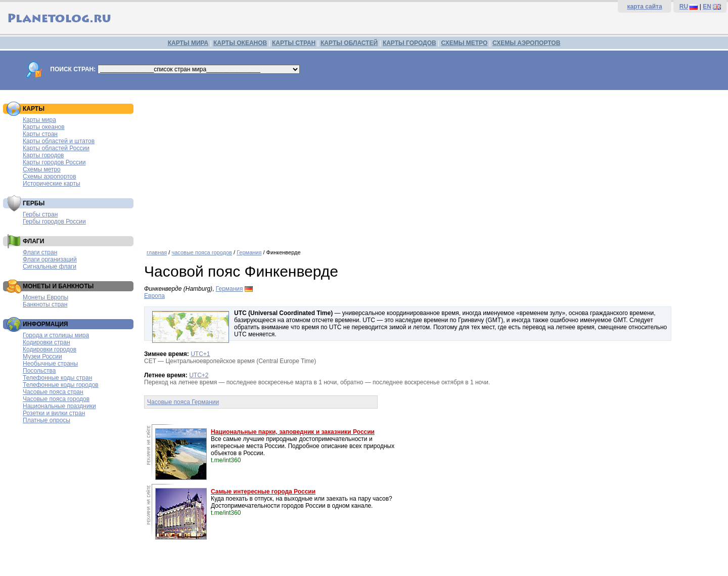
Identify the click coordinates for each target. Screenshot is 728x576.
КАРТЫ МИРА (188, 43)
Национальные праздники (59, 406)
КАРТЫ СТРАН (294, 43)
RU (684, 7)
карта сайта (644, 7)
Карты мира (39, 120)
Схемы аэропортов (50, 176)
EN (707, 7)
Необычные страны (50, 364)
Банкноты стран (45, 304)
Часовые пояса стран (53, 392)
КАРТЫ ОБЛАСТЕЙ (349, 43)
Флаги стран (40, 252)
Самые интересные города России (263, 492)
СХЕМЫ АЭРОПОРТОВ (526, 43)
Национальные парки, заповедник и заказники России (293, 432)
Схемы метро (42, 169)
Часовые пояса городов (56, 399)
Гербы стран (40, 214)
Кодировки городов (50, 349)
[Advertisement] (434, 166)
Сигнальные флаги (50, 267)
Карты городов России (54, 162)
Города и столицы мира (56, 335)
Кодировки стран (47, 342)
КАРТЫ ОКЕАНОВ (240, 43)
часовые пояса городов (201, 252)
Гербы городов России (54, 221)
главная (157, 252)
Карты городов (43, 155)
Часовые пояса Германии (183, 402)
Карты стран (40, 134)
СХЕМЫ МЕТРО (464, 43)
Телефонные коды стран (57, 378)
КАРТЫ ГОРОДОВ (409, 43)
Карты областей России (56, 148)
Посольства (39, 371)
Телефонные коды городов (61, 385)
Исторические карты (52, 184)
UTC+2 (199, 375)
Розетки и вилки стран (54, 413)
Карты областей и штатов (59, 141)
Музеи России (42, 357)
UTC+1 (200, 354)
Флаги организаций (50, 259)
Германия (249, 252)
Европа (154, 296)
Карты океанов (44, 127)
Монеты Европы (45, 297)
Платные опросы (47, 420)
